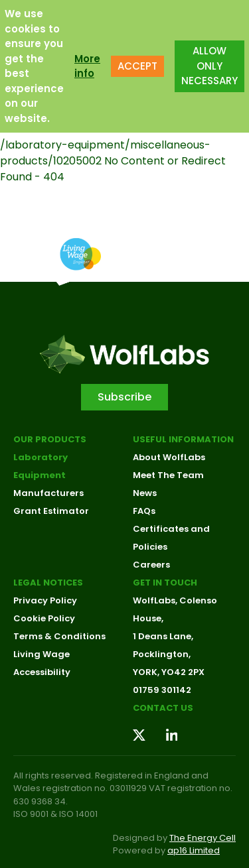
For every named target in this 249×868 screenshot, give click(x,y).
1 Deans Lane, (163, 636)
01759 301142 (162, 690)
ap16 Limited (194, 850)
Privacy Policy (45, 600)
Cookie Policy (44, 618)
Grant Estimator (51, 511)
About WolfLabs (169, 457)
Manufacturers (48, 493)
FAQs (144, 511)
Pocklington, (162, 654)
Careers (151, 565)
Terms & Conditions (59, 636)
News (145, 493)
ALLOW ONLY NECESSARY (209, 66)
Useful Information (183, 439)
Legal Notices (48, 583)
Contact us (163, 708)
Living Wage (41, 654)
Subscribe (124, 397)
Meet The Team (168, 475)
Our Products (50, 439)
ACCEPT (137, 65)
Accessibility (42, 672)
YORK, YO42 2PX (169, 672)
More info (87, 66)
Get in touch (165, 583)
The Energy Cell (203, 838)
